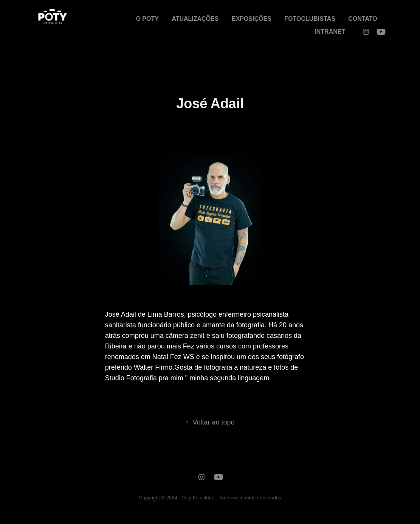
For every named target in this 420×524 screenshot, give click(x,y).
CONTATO (363, 19)
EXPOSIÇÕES (252, 19)
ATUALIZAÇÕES (195, 19)
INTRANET (330, 32)
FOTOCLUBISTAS (310, 19)
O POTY (147, 19)
